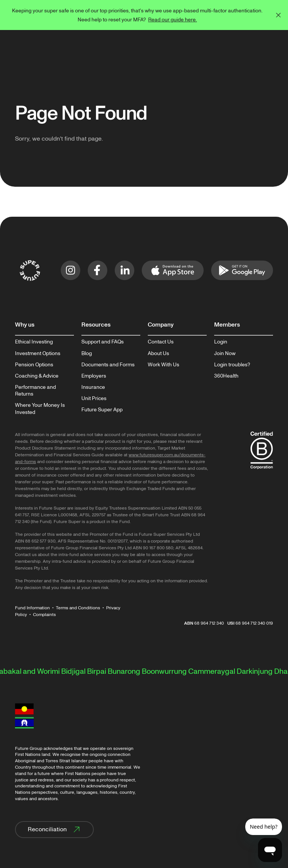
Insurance (93, 387)
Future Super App (102, 410)
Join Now (225, 354)
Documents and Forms (108, 365)
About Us (158, 354)
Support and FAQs (103, 342)
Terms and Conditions (78, 608)
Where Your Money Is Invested (40, 409)
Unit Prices (94, 399)
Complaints (44, 615)
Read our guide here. (172, 20)
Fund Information (32, 608)
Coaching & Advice (37, 376)
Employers (94, 376)
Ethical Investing (34, 342)
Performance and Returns (35, 391)
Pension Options (34, 365)
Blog (87, 354)
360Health (226, 376)
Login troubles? (232, 365)
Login (221, 342)
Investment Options (38, 354)
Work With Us (163, 365)
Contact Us (161, 342)
